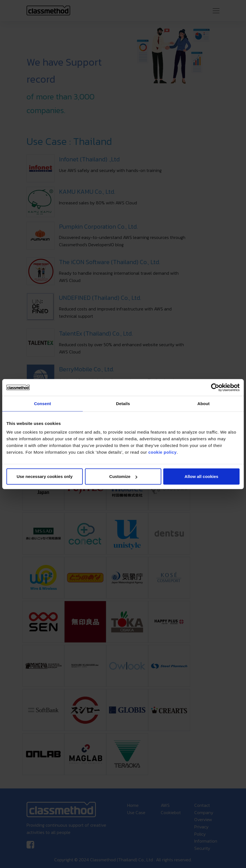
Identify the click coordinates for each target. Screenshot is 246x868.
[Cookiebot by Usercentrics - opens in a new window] (215, 387)
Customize (123, 476)
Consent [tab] (43, 403)
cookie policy (162, 452)
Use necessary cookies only (44, 476)
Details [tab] (123, 403)
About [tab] (204, 403)
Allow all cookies (201, 476)
